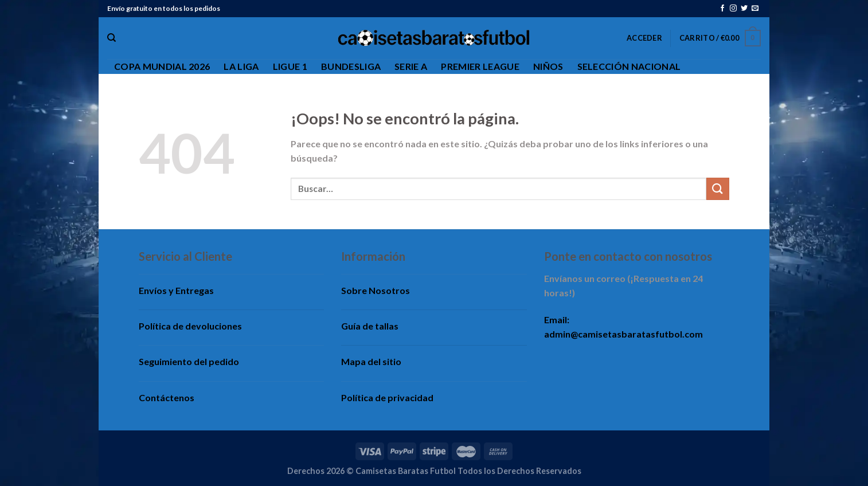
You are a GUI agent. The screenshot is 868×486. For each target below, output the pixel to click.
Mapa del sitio (371, 361)
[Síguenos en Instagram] (733, 9)
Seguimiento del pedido (189, 361)
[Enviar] (718, 189)
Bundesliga (351, 66)
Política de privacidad (387, 397)
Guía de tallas (370, 326)
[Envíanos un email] (755, 9)
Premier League (480, 66)
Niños (548, 66)
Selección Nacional (629, 66)
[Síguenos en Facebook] (722, 9)
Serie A (411, 66)
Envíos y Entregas (176, 290)
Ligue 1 (290, 66)
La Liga (241, 66)
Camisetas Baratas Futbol (406, 471)
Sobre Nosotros (376, 290)
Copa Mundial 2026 (162, 66)
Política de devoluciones (190, 326)
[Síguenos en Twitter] (744, 9)
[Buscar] (112, 38)
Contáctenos (167, 397)
